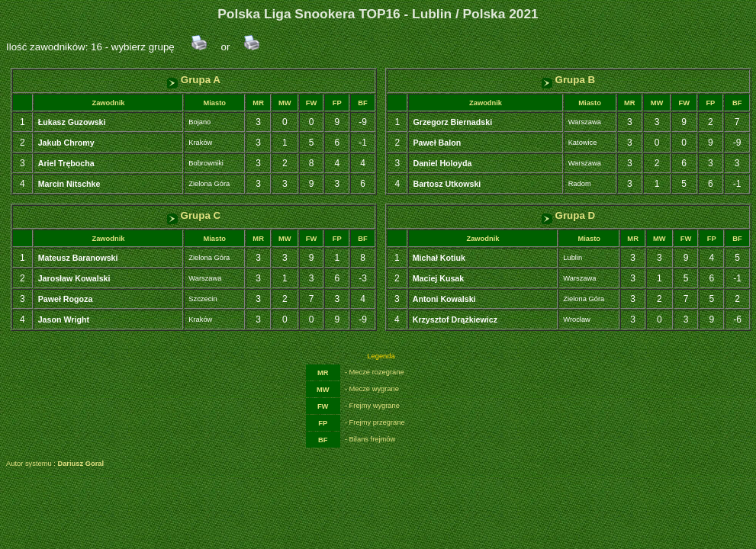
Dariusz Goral (80, 464)
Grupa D (568, 215)
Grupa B (568, 80)
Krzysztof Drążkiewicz (455, 319)
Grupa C (194, 215)
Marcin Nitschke (69, 184)
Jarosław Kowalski (74, 278)
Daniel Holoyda (442, 163)
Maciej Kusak (439, 278)
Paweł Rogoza (66, 299)
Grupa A (194, 80)
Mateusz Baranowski (78, 258)
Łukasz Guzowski (72, 122)
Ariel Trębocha (66, 163)
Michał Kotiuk (439, 258)
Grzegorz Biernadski (452, 122)
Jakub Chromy (66, 143)
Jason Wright (64, 319)
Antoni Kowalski (444, 299)
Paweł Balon (437, 143)
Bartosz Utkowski (447, 184)
